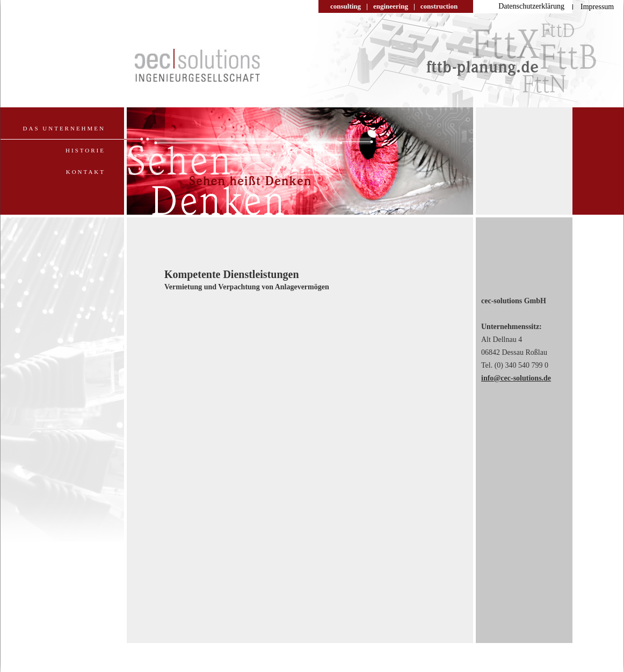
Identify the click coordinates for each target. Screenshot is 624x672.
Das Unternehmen (64, 128)
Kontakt (86, 172)
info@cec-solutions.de (516, 378)
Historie (85, 150)
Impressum (597, 7)
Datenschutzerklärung (531, 6)
